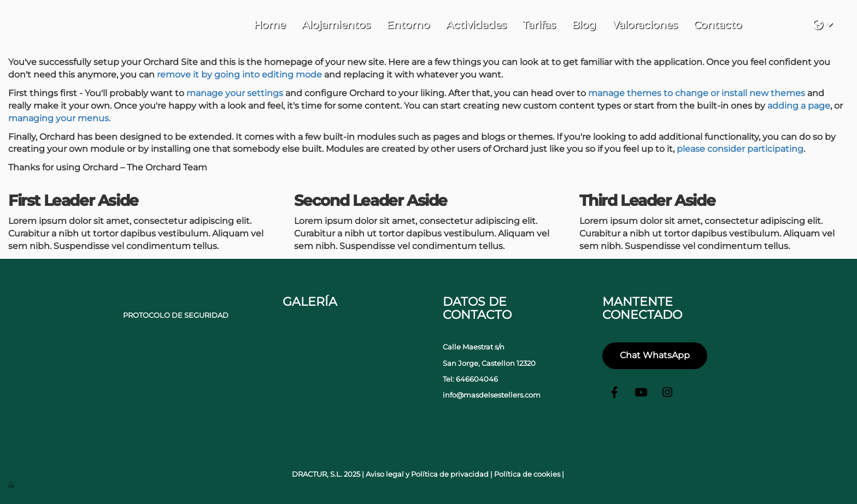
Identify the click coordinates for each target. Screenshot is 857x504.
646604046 (477, 379)
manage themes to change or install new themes (697, 93)
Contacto (718, 25)
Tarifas (539, 25)
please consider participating (740, 149)
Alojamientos (336, 25)
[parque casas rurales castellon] (349, 354)
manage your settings (235, 93)
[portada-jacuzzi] (299, 354)
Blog (584, 25)
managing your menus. (59, 118)
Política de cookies (527, 474)
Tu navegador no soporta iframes (777, 23)
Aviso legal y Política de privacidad (427, 474)
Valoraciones (645, 25)
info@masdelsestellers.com (492, 395)
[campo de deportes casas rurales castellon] (398, 354)
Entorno (408, 25)
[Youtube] (641, 394)
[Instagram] (667, 394)
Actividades (476, 25)
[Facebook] (615, 394)
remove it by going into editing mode (239, 75)
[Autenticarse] (12, 485)
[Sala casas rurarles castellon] (398, 403)
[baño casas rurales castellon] (349, 403)
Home (269, 25)
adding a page (799, 106)
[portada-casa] (299, 403)
